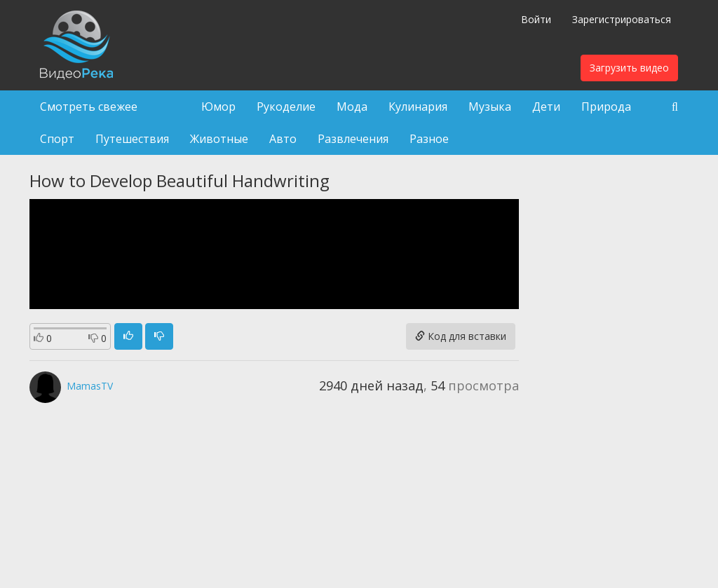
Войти (536, 19)
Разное (429, 139)
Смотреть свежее (89, 107)
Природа (606, 107)
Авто (283, 139)
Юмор (218, 107)
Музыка (490, 107)
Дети (546, 107)
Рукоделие (286, 107)
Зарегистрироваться (622, 19)
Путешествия (132, 139)
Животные (219, 139)
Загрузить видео (629, 68)
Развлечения (353, 139)
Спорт (57, 139)
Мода (352, 107)
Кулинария (418, 107)
